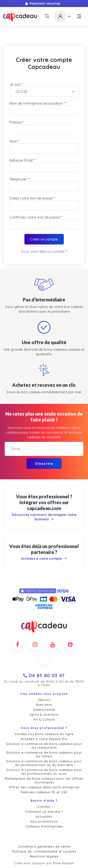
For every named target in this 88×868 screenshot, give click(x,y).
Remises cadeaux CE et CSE (44, 792)
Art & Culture (44, 719)
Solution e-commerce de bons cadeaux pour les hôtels (44, 754)
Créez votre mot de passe (31, 198)
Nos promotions (44, 821)
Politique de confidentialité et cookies (44, 851)
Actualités (44, 816)
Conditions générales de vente (44, 846)
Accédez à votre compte (44, 559)
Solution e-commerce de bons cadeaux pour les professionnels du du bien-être (44, 763)
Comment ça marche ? (44, 812)
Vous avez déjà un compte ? (44, 251)
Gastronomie (44, 710)
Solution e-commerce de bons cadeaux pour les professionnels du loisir (44, 772)
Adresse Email (21, 160)
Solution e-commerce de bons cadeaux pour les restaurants (44, 746)
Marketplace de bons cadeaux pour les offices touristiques (44, 780)
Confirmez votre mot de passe (35, 217)
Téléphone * (19, 179)
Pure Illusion (64, 863)
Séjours (44, 700)
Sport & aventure (44, 714)
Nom (13, 141)
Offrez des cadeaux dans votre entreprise (44, 787)
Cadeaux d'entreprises (44, 826)
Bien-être (44, 705)
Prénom (16, 122)
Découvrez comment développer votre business (44, 517)
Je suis (15, 84)
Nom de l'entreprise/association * (37, 103)
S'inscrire (44, 464)
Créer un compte (44, 239)
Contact (44, 807)
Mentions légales (44, 856)
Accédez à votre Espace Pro (44, 739)
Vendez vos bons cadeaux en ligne (44, 734)
